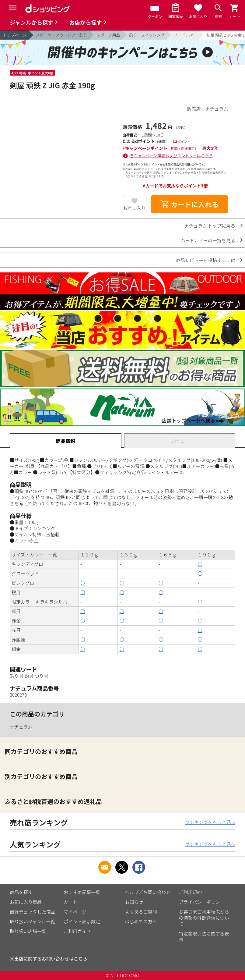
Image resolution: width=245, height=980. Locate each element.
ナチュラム (21, 727)
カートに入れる (190, 204)
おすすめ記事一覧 (82, 892)
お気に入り (134, 208)
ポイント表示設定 (82, 921)
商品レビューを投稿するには (206, 260)
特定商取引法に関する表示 (204, 937)
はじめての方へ (141, 921)
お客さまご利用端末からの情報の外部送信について (204, 918)
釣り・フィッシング (147, 35)
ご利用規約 (190, 892)
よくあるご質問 (141, 912)
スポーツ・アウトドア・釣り (62, 35)
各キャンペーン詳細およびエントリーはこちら (171, 156)
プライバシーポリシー (202, 902)
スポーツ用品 (108, 35)
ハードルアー (185, 35)
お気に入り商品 (26, 902)
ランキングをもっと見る (210, 822)
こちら (80, 959)
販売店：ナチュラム (207, 109)
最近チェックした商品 (33, 912)
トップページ (15, 35)
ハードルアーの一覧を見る (208, 240)
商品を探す (21, 892)
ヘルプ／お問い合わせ (148, 892)
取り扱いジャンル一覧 (32, 921)
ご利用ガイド (77, 931)
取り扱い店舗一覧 (28, 931)
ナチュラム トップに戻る (210, 226)
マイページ (75, 912)
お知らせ (134, 902)
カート (70, 902)
